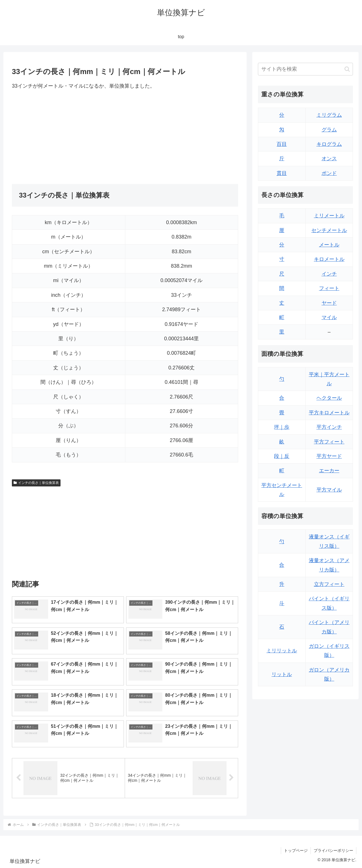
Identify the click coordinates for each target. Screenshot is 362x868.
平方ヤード (329, 456)
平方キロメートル (329, 413)
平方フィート (329, 442)
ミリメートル (329, 216)
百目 (282, 144)
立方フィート (329, 584)
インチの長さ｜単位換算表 (36, 483)
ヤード (329, 303)
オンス (329, 159)
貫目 (282, 173)
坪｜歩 (282, 427)
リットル (282, 674)
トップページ (296, 850)
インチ (329, 274)
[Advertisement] (68, 137)
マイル (329, 317)
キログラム (329, 144)
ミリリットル (282, 651)
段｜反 (282, 456)
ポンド (329, 173)
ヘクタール (329, 398)
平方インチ (329, 427)
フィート (329, 288)
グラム (329, 130)
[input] (305, 69)
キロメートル (329, 259)
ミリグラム (329, 115)
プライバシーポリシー (333, 850)
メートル (329, 245)
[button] (347, 69)
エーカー (329, 471)
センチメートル (329, 230)
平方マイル (329, 490)
